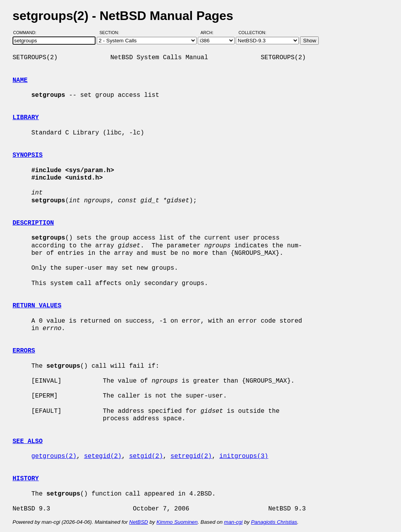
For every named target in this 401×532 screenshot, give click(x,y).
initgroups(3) (244, 456)
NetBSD (139, 522)
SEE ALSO (28, 441)
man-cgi (233, 522)
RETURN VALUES (37, 306)
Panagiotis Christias (274, 522)
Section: (111, 33)
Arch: (210, 33)
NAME (20, 80)
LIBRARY (26, 118)
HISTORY (26, 479)
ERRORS (24, 351)
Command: (27, 33)
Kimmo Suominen (177, 522)
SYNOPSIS (28, 155)
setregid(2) (191, 456)
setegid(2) (103, 456)
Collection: (252, 33)
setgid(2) (146, 456)
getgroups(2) (54, 456)
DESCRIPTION (33, 223)
